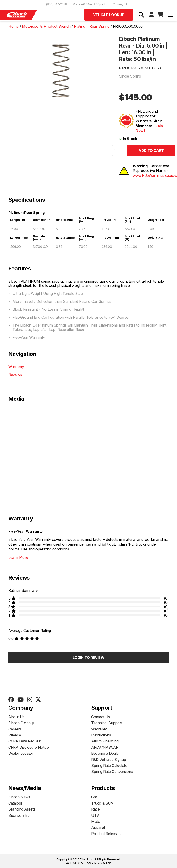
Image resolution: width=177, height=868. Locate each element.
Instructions (101, 735)
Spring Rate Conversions (112, 772)
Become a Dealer (106, 753)
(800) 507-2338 (57, 4)
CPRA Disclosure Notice (28, 747)
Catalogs (15, 803)
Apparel (98, 827)
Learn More (18, 557)
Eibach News (19, 797)
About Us (16, 717)
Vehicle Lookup (109, 15)
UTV (95, 815)
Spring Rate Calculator (110, 766)
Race (95, 809)
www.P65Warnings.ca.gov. (155, 175)
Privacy (15, 735)
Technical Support (107, 723)
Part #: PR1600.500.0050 (140, 68)
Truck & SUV (102, 803)
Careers (15, 729)
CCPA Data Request (25, 741)
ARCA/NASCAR (105, 747)
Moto (96, 821)
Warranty (16, 367)
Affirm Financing (105, 741)
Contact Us (101, 717)
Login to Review (89, 658)
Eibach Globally (21, 723)
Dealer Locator (21, 753)
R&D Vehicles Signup (109, 760)
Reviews (15, 375)
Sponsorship (19, 815)
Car (94, 797)
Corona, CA (120, 4)
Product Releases (106, 834)
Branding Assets (22, 809)
